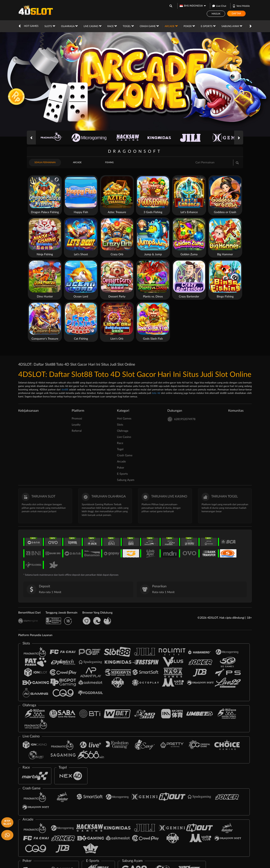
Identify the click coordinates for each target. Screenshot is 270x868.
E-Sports (208, 26)
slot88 (65, 390)
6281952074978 (181, 419)
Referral (77, 431)
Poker (189, 26)
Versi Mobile (241, 6)
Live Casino (92, 26)
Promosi (77, 419)
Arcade (171, 26)
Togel (128, 26)
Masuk (216, 14)
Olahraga (69, 26)
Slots (50, 26)
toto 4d (156, 393)
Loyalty (76, 425)
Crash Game (149, 26)
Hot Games (31, 26)
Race (112, 26)
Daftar (236, 14)
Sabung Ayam (232, 26)
